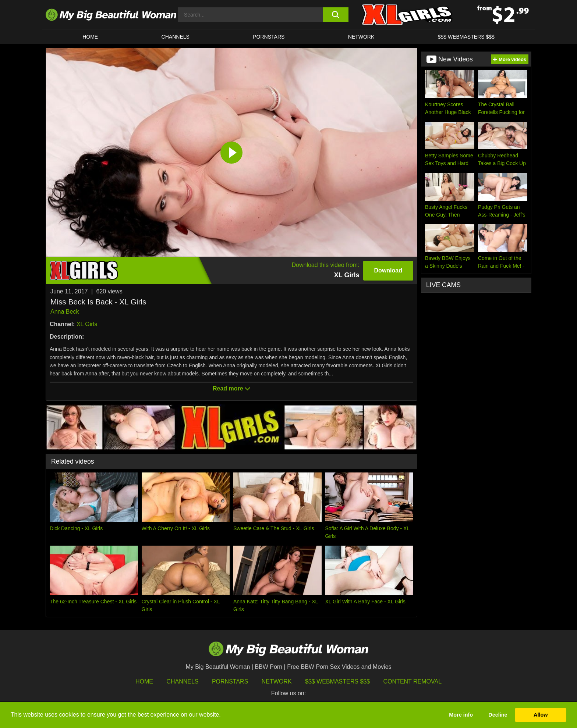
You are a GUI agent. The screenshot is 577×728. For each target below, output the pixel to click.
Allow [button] (541, 715)
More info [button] (461, 715)
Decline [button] (498, 715)
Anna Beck (65, 312)
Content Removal (413, 681)
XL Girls (87, 324)
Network (361, 37)
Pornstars (269, 37)
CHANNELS (176, 37)
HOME (90, 37)
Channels (182, 681)
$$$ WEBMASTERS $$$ (466, 37)
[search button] (335, 15)
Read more (231, 388)
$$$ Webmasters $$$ (337, 681)
